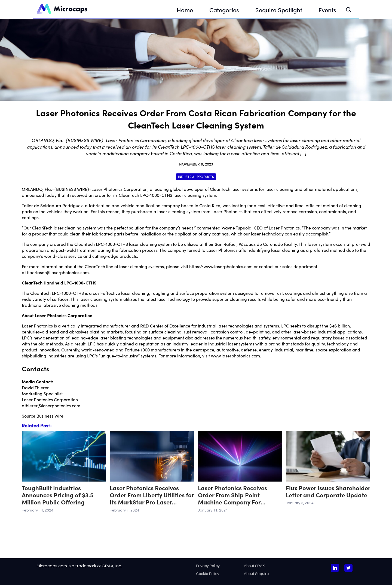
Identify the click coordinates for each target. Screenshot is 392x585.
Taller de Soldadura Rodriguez (52, 205)
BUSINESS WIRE (72, 189)
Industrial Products (196, 177)
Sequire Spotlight (279, 10)
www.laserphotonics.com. (236, 356)
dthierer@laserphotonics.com (51, 405)
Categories (224, 10)
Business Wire (50, 416)
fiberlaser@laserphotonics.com (58, 272)
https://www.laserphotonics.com (221, 266)
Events (327, 10)
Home (185, 10)
